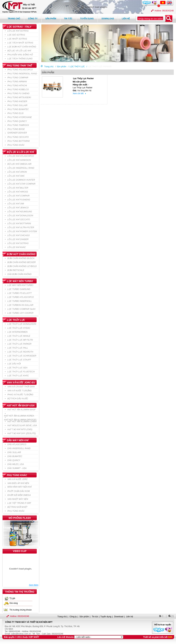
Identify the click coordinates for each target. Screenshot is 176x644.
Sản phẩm (51, 19)
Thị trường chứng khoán (21, 610)
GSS (170, 637)
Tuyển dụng (87, 19)
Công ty (33, 19)
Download (108, 19)
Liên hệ (126, 19)
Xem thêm (34, 585)
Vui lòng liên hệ (84, 91)
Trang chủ (14, 19)
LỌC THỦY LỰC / (78, 66)
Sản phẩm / (63, 66)
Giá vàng (14, 603)
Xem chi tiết (79, 93)
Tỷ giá (12, 598)
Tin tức (68, 19)
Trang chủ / (50, 66)
